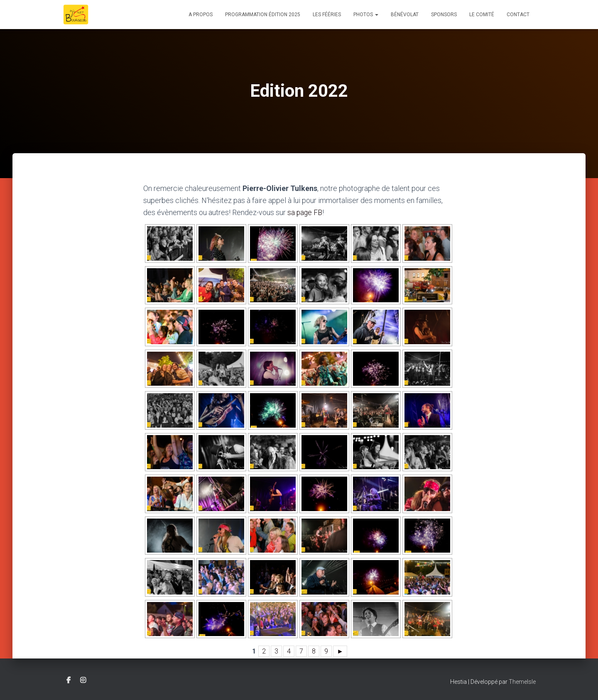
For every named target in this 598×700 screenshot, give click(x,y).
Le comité (482, 15)
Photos (366, 15)
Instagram (83, 680)
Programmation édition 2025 (263, 15)
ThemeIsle (522, 681)
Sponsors (444, 15)
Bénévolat (405, 15)
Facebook (69, 680)
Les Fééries (327, 15)
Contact (518, 15)
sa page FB (305, 212)
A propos (201, 15)
